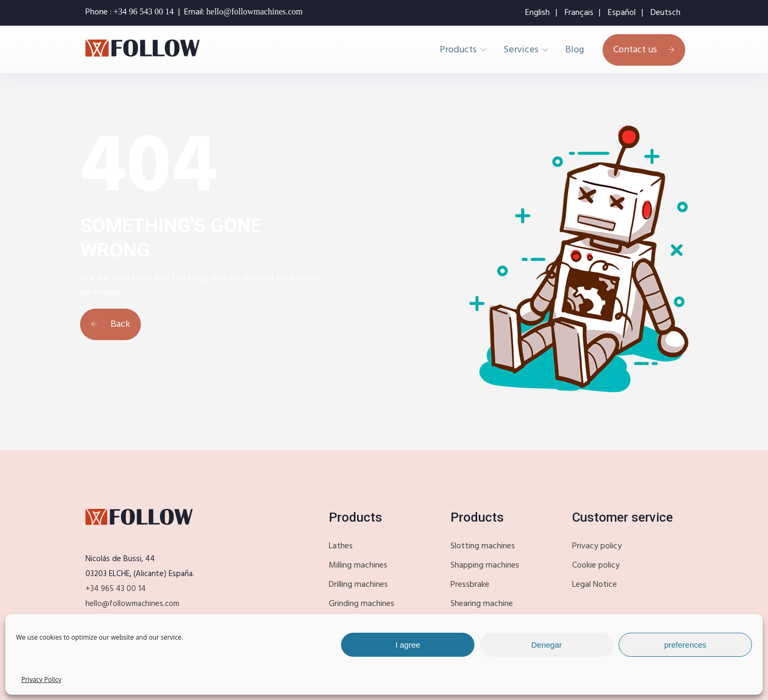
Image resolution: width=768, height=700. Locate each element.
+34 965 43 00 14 (116, 589)
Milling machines (358, 565)
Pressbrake (470, 585)
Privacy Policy (41, 679)
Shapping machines (485, 565)
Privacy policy (597, 546)
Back (110, 324)
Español (622, 13)
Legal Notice (595, 585)
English (537, 13)
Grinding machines (362, 604)
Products (458, 50)
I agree (408, 645)
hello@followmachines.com (132, 604)
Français (579, 13)
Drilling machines (358, 585)
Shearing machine (482, 604)
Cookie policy (596, 565)
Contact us (644, 50)
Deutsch (666, 13)
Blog (575, 50)
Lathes (341, 546)
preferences (685, 645)
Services (521, 50)
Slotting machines (483, 546)
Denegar (547, 645)
